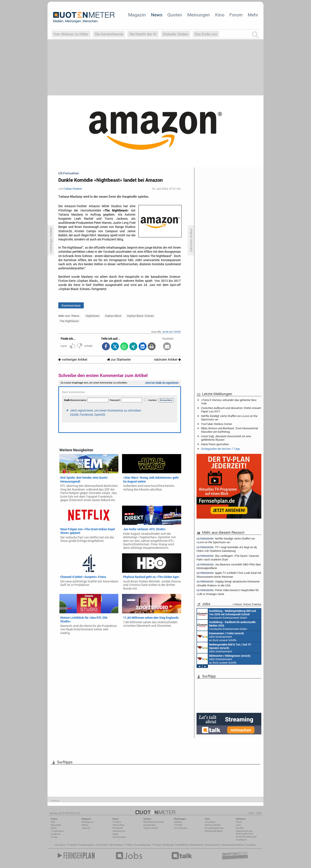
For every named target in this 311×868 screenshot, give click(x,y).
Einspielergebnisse (214, 828)
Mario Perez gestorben (215, 444)
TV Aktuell (72, 845)
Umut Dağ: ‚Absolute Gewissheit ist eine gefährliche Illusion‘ (226, 438)
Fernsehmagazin (86, 845)
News (157, 15)
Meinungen (199, 15)
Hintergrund (87, 822)
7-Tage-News (57, 831)
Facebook (56, 834)
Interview (86, 828)
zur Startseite (119, 359)
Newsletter (56, 825)
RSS (53, 822)
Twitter (54, 837)
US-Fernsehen (119, 837)
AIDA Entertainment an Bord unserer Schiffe (220, 636)
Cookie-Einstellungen (246, 837)
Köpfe (115, 834)
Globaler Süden (176, 34)
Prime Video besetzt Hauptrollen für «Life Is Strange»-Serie (228, 592)
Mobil (54, 828)
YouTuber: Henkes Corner (217, 424)
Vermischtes (118, 825)
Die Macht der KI (143, 34)
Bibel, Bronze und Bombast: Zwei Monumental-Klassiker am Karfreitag (230, 430)
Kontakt (240, 828)
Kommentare (71, 305)
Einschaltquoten (142, 845)
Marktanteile (150, 825)
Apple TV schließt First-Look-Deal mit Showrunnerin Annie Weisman (229, 575)
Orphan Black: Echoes (140, 316)
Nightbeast (93, 316)
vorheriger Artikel (73, 359)
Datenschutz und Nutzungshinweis (244, 832)
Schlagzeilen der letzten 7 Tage (221, 449)
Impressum (241, 840)
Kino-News (210, 822)
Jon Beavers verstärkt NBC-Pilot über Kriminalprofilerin (229, 566)
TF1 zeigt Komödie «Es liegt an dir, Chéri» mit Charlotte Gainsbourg (227, 549)
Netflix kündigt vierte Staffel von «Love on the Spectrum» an (229, 418)
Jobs (238, 825)
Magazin (137, 15)
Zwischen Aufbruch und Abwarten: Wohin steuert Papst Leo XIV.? (231, 410)
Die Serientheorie (109, 34)
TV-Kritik (178, 825)
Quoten (175, 15)
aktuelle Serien (197, 845)
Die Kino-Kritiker (213, 825)
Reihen (85, 825)
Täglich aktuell (151, 828)
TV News (129, 845)
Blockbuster (168, 845)
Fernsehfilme (182, 845)
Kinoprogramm (213, 845)
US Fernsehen (116, 845)
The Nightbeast (69, 321)
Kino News (60, 845)
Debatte (178, 822)
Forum (236, 15)
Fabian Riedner (73, 189)
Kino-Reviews (181, 828)
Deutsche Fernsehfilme (233, 845)
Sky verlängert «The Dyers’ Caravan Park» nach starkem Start (228, 558)
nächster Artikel (167, 359)
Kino (220, 15)
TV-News (117, 822)
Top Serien (251, 845)
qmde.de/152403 (172, 332)
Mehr (253, 15)
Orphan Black (113, 316)
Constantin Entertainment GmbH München (226, 614)
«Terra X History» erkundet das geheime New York (229, 402)
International (119, 831)
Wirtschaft (117, 828)
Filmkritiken (102, 845)
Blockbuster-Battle (214, 831)
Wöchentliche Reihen (154, 822)
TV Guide (156, 845)
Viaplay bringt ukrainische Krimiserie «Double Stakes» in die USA (228, 583)
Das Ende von (206, 34)
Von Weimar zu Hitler (71, 34)
